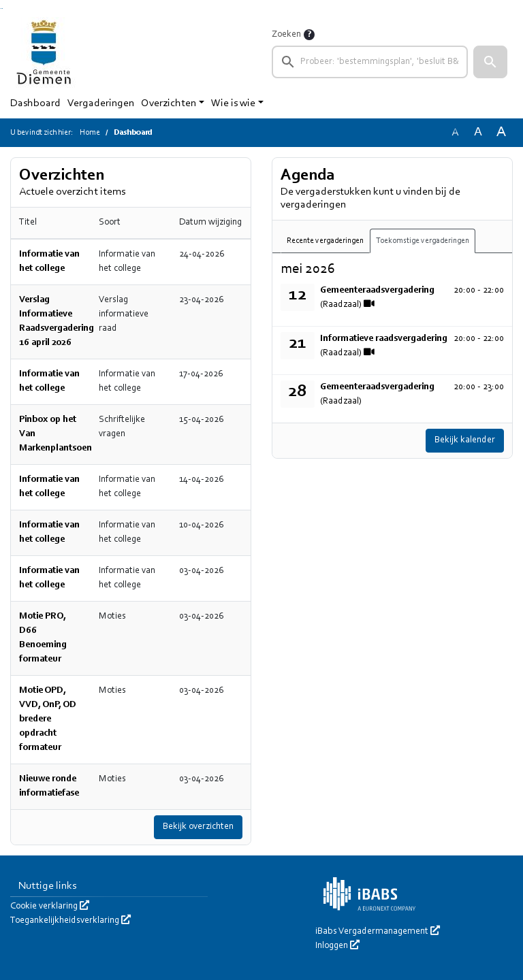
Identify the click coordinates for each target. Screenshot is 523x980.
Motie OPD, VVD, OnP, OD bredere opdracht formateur (48, 719)
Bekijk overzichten (198, 827)
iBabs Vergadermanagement (378, 932)
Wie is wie (233, 103)
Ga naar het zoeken (1, 9)
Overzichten (169, 103)
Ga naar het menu (2, 9)
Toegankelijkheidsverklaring (70, 921)
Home (90, 133)
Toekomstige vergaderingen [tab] (423, 241)
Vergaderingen (101, 103)
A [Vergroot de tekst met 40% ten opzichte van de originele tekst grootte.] (501, 132)
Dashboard (35, 103)
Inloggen (337, 946)
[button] (490, 62)
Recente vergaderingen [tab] (325, 241)
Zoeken (286, 35)
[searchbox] (370, 62)
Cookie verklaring (50, 906)
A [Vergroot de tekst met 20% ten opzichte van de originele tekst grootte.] (478, 132)
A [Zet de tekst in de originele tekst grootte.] (455, 133)
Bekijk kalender (465, 440)
